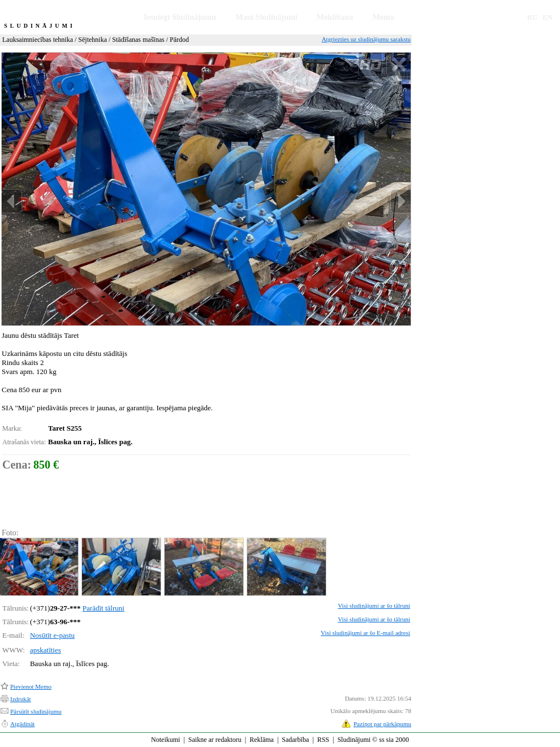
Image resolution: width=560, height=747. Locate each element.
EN (548, 17)
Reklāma (262, 740)
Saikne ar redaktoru (215, 740)
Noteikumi (165, 740)
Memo (384, 17)
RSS (323, 740)
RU (533, 17)
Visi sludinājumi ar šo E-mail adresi (365, 633)
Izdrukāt (21, 699)
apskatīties (46, 650)
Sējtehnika (92, 40)
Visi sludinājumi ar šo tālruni (374, 606)
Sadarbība (295, 740)
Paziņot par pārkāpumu (382, 724)
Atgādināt (22, 724)
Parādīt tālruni (104, 608)
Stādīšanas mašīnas (138, 40)
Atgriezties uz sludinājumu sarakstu (366, 39)
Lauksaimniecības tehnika (38, 40)
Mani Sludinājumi (266, 17)
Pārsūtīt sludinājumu (36, 711)
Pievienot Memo (31, 686)
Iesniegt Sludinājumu (180, 17)
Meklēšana (335, 17)
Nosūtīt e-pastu (52, 635)
